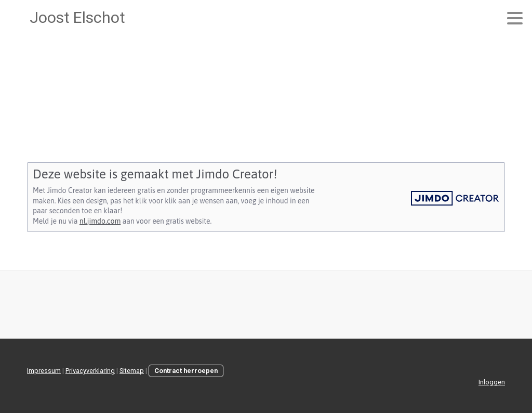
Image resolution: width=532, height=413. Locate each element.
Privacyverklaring (90, 371)
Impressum (44, 371)
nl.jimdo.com (100, 221)
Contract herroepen (186, 371)
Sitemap (132, 371)
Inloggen (492, 382)
